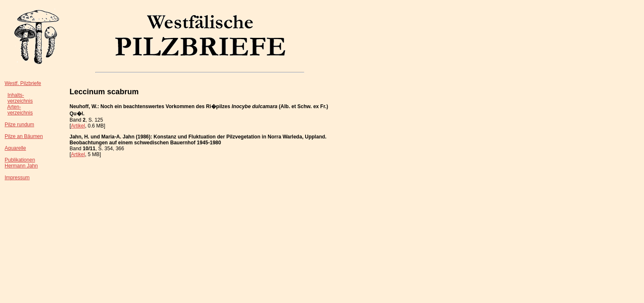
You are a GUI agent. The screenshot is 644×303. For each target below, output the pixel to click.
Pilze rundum (19, 125)
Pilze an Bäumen (24, 136)
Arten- (14, 107)
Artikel (78, 126)
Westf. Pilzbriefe (23, 83)
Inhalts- (16, 95)
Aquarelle (15, 148)
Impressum (17, 178)
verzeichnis (20, 101)
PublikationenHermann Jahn (21, 163)
